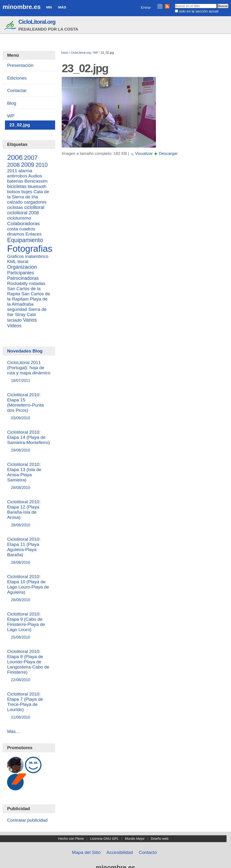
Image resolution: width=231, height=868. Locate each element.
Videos (14, 326)
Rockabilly (17, 283)
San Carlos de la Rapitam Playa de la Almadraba (28, 299)
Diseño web (160, 839)
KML (12, 262)
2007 (31, 158)
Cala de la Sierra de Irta (28, 194)
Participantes (20, 273)
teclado (14, 320)
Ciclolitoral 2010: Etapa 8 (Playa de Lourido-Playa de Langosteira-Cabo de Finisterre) (29, 666)
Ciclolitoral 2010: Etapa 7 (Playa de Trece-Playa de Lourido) (29, 706)
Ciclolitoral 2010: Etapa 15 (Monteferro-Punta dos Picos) (29, 406)
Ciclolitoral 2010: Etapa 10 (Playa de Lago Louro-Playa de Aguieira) (29, 588)
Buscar (175, 4)
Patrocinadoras (23, 278)
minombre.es (22, 7)
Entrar (146, 7)
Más (62, 7)
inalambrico (37, 256)
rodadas (37, 283)
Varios (30, 320)
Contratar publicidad (27, 820)
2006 (15, 157)
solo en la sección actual (199, 11)
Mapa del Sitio (86, 852)
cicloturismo (19, 218)
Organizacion (22, 267)
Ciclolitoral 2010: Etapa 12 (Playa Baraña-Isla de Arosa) (29, 514)
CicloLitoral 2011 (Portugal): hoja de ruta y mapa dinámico (29, 372)
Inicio (65, 53)
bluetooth (37, 186)
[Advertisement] (144, 202)
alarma (25, 171)
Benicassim (36, 181)
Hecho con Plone (71, 839)
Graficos (15, 256)
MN (49, 7)
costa (12, 229)
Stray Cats (25, 314)
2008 (13, 165)
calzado (15, 202)
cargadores (35, 202)
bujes (27, 192)
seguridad (17, 309)
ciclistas (15, 207)
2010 (42, 165)
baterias (15, 181)
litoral (23, 262)
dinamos (16, 234)
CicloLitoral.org (37, 22)
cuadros (27, 229)
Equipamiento (25, 240)
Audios (35, 176)
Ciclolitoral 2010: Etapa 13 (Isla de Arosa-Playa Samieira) (29, 476)
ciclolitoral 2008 (23, 213)
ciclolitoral (34, 207)
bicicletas (17, 186)
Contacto (148, 852)
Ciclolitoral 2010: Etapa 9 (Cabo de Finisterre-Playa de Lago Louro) (29, 626)
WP (96, 53)
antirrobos (17, 176)
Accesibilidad (120, 852)
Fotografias (30, 249)
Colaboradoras (23, 223)
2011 (12, 171)
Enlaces (33, 234)
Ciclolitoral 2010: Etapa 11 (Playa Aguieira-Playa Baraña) (29, 551)
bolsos (14, 192)
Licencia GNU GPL (105, 839)
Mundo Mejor (135, 839)
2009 (28, 165)
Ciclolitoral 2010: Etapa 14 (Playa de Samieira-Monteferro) (29, 441)
